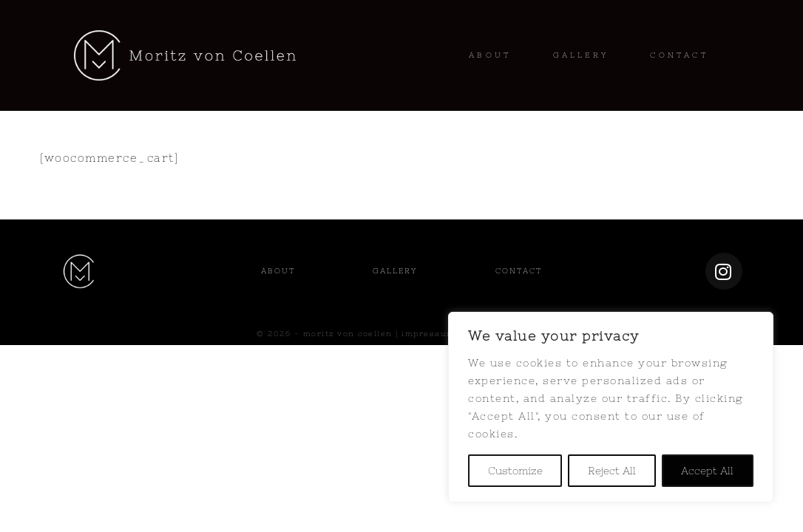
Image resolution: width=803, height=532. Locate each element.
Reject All (612, 471)
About (278, 271)
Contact (519, 271)
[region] (611, 407)
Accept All (707, 471)
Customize (515, 471)
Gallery (395, 271)
